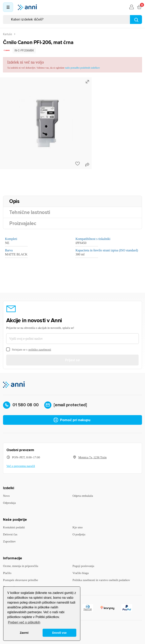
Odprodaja (9, 503)
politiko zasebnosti (40, 350)
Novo (6, 496)
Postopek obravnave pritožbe (20, 580)
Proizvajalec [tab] (23, 223)
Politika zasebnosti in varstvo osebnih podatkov (101, 580)
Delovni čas (10, 534)
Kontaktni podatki (14, 527)
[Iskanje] (72, 20)
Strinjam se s (29, 350)
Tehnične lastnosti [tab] (30, 212)
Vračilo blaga (81, 573)
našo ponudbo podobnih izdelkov (82, 68)
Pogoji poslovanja (83, 566)
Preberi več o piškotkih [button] (24, 622)
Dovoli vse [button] (59, 633)
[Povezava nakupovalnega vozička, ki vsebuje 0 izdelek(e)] (139, 7)
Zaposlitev (9, 541)
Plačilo (7, 573)
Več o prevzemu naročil (21, 466)
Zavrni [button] (24, 633)
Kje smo (78, 527)
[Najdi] (136, 20)
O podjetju (79, 534)
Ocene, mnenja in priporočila (21, 566)
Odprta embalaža (83, 496)
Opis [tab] (14, 201)
